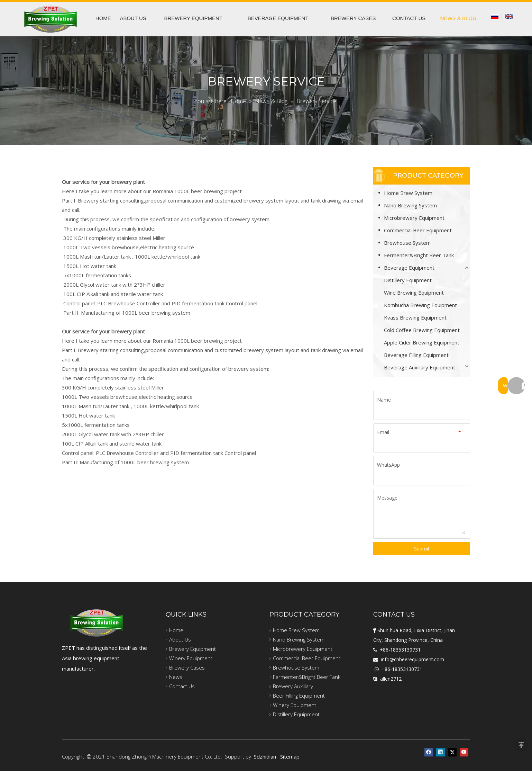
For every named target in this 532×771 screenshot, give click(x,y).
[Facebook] (429, 752)
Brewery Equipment (192, 649)
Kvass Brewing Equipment (415, 317)
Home (176, 630)
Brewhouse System (407, 243)
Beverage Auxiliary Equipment (420, 367)
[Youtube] (464, 752)
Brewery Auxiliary (293, 686)
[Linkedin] (441, 752)
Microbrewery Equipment (414, 218)
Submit (422, 549)
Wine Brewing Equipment (414, 293)
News (176, 677)
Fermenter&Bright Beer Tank (419, 255)
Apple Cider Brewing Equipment (422, 342)
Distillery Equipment (408, 280)
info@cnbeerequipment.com (412, 659)
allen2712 (391, 679)
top (521, 745)
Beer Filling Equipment (299, 696)
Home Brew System (408, 193)
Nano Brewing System (410, 205)
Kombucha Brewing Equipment (420, 305)
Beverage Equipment (409, 268)
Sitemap (290, 756)
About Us (180, 639)
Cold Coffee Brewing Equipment (422, 330)
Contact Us (182, 686)
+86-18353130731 (400, 650)
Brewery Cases (187, 667)
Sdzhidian (265, 756)
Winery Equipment (191, 658)
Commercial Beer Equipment (418, 230)
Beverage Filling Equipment (416, 355)
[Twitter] (452, 752)
